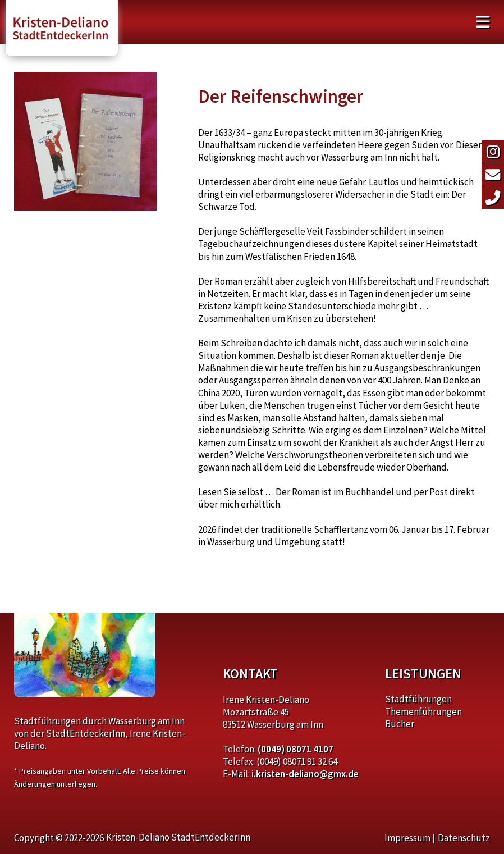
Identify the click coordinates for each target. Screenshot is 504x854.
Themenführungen (423, 711)
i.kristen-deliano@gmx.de (305, 774)
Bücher (400, 724)
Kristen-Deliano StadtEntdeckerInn (178, 837)
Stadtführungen (418, 699)
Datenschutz (464, 838)
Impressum (407, 838)
